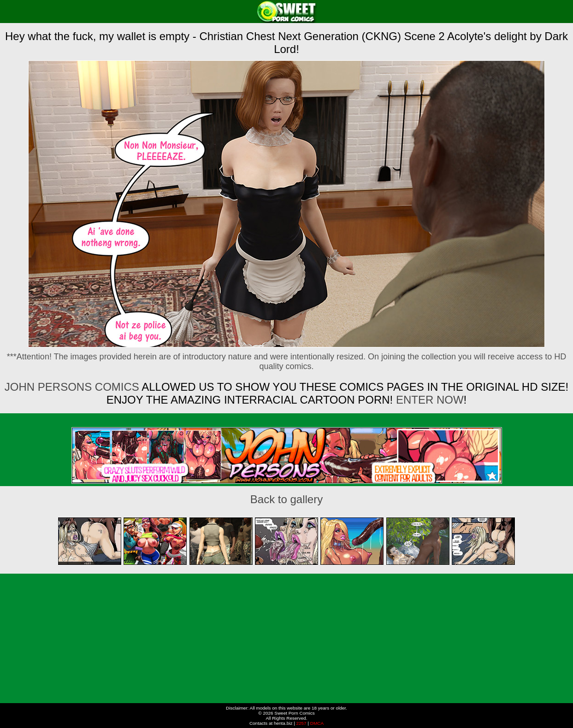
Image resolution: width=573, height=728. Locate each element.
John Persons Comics (72, 387)
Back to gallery (286, 499)
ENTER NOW (428, 400)
